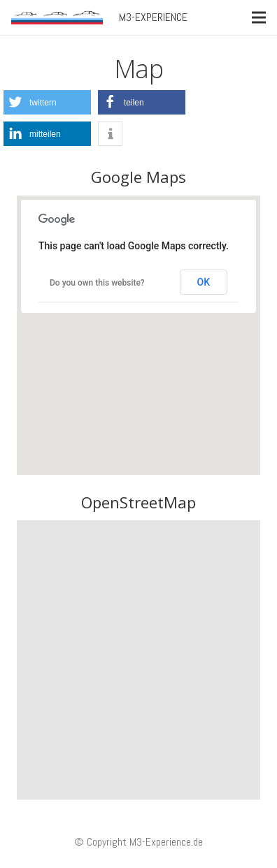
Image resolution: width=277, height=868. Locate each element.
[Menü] (259, 17)
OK (204, 282)
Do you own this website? (97, 283)
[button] (47, 102)
